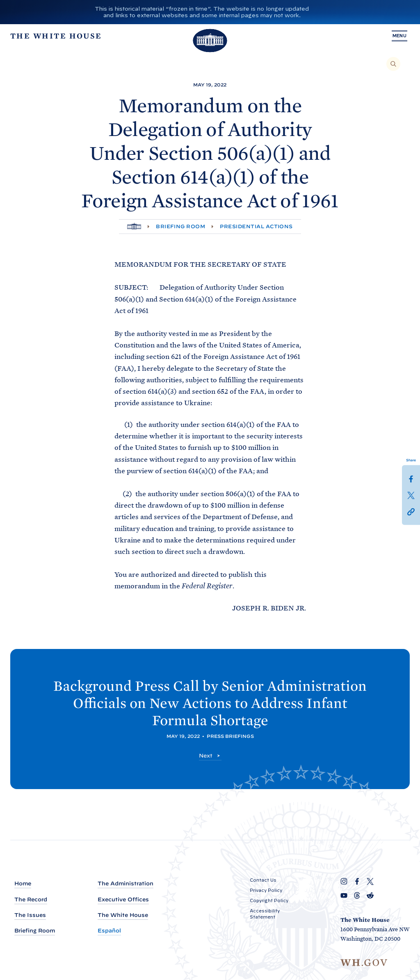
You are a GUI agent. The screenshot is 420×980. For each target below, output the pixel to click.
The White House (123, 915)
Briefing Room (180, 226)
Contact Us (263, 880)
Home (23, 884)
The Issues (30, 915)
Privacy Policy (266, 890)
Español (109, 931)
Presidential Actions (256, 226)
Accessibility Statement (265, 914)
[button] (411, 511)
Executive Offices (123, 899)
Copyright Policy (269, 901)
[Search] (393, 64)
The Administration (126, 884)
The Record (31, 899)
